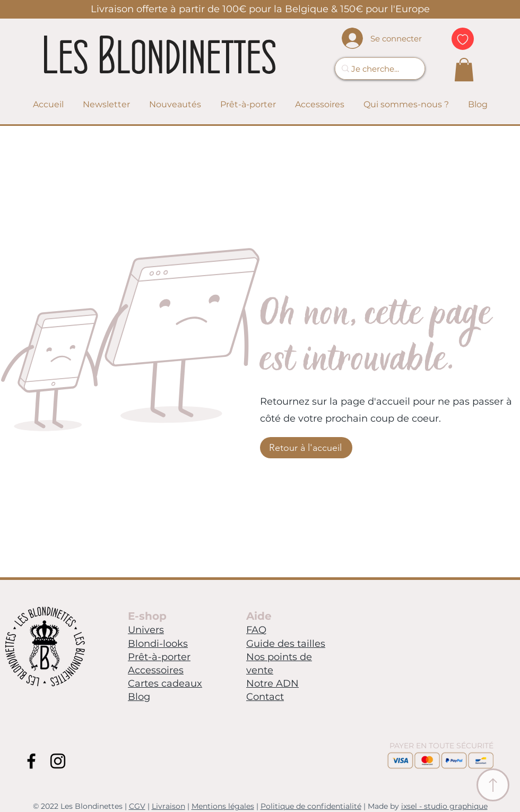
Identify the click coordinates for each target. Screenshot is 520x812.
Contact (265, 697)
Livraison (168, 806)
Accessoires (156, 670)
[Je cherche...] (376, 69)
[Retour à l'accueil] (306, 448)
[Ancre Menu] (493, 785)
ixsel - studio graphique (444, 806)
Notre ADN (272, 683)
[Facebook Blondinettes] (31, 761)
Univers (146, 630)
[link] (464, 70)
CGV (137, 806)
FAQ (256, 630)
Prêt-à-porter (159, 657)
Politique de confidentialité (311, 806)
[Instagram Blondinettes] (58, 761)
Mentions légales (223, 806)
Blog (139, 697)
